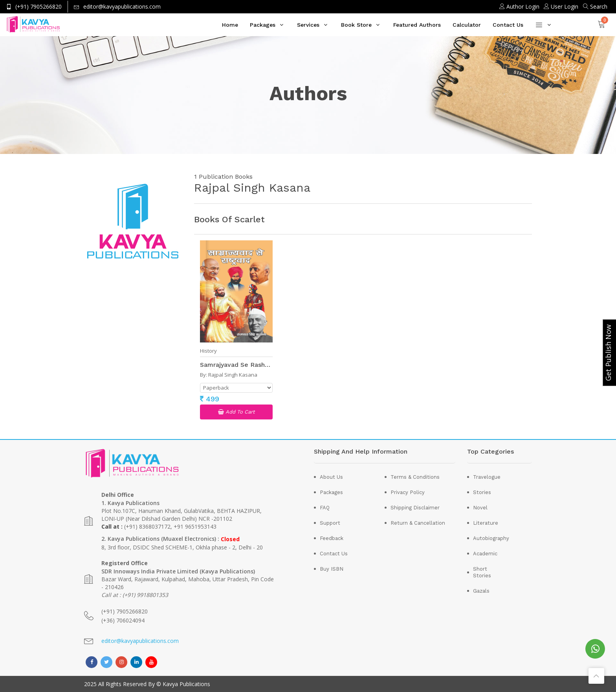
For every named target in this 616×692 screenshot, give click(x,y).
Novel (480, 508)
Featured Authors (417, 25)
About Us (331, 477)
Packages (263, 25)
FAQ (325, 508)
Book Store (356, 25)
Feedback (332, 538)
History (208, 351)
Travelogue (486, 477)
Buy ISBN (332, 569)
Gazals (481, 591)
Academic (485, 554)
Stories (482, 492)
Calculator (467, 25)
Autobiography (486, 538)
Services (308, 25)
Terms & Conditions (415, 477)
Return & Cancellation (418, 523)
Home (230, 25)
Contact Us (508, 25)
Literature (486, 523)
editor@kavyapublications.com (140, 641)
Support (330, 523)
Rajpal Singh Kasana (233, 375)
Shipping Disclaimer (415, 508)
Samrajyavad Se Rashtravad (242, 365)
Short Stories (482, 572)
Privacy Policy (408, 492)
